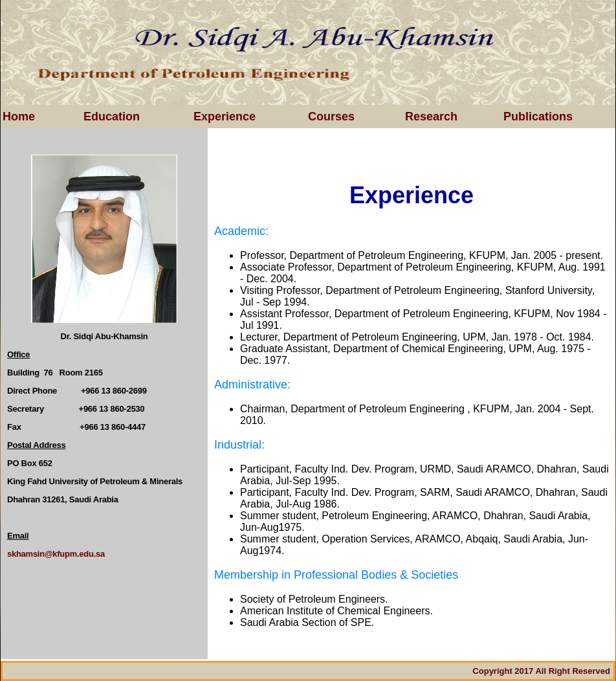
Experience (225, 117)
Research (431, 117)
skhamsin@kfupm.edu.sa (56, 554)
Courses (331, 117)
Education (112, 117)
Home (19, 117)
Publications (538, 117)
